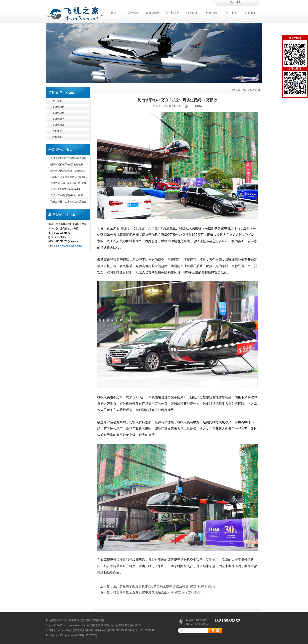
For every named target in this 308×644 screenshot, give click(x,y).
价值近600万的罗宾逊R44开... (66, 189)
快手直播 (192, 13)
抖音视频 (211, 13)
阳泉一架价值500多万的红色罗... (68, 164)
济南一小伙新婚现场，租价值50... (68, 171)
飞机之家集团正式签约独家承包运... (69, 158)
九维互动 (60, 635)
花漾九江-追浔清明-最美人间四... (68, 195)
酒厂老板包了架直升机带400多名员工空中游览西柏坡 (151, 586)
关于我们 (133, 13)
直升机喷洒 (172, 13)
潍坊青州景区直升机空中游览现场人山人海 (143, 592)
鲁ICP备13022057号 (86, 635)
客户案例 (231, 13)
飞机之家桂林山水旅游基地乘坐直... (69, 202)
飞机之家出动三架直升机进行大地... (69, 183)
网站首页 (51, 620)
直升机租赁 (153, 13)
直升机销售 (58, 113)
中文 (239, 2)
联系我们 (251, 13)
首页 (114, 13)
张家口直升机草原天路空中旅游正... (69, 177)
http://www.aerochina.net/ (69, 246)
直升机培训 (58, 125)
